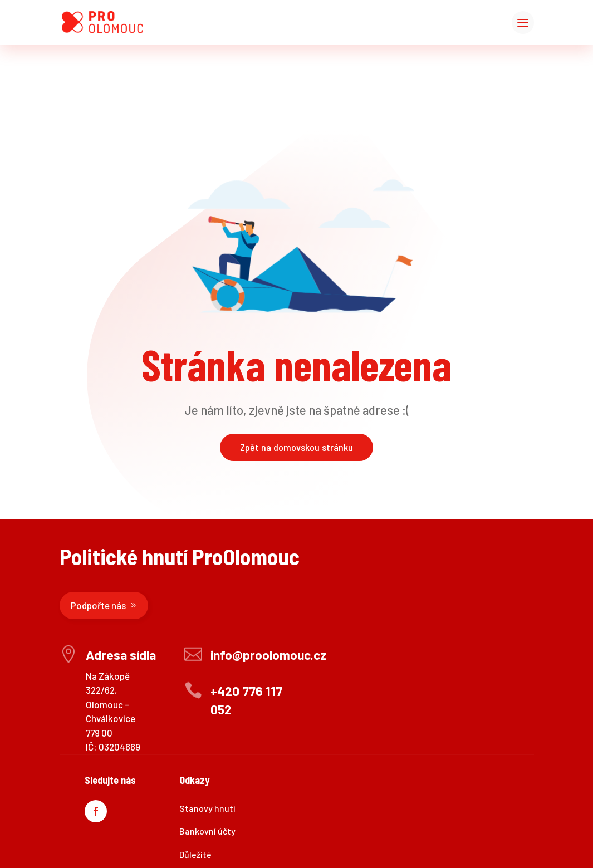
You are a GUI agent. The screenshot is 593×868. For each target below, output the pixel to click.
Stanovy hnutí (207, 808)
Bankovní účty (207, 831)
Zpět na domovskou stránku (296, 447)
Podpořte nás (98, 605)
